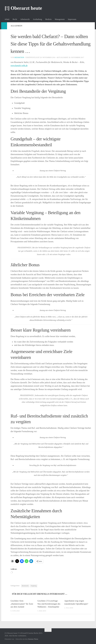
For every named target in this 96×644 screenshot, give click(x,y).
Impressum (72, 19)
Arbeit (7, 19)
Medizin (48, 19)
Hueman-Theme (33, 639)
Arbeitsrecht (25, 19)
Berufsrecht (25, 586)
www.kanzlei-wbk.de (19, 66)
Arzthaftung (37, 19)
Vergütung (34, 586)
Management (60, 19)
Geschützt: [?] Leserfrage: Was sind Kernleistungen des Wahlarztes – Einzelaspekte (49, 604)
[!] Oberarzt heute (23, 8)
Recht (15, 19)
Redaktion (19, 57)
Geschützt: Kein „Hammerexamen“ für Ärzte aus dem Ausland (22, 604)
